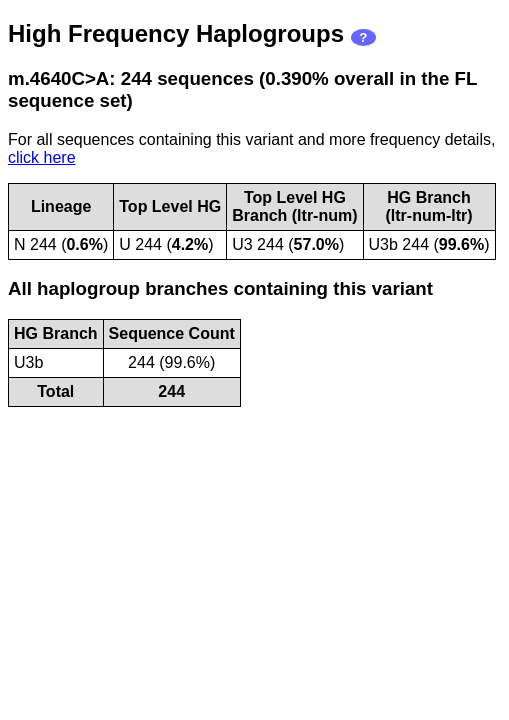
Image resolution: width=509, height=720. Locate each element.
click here (42, 157)
